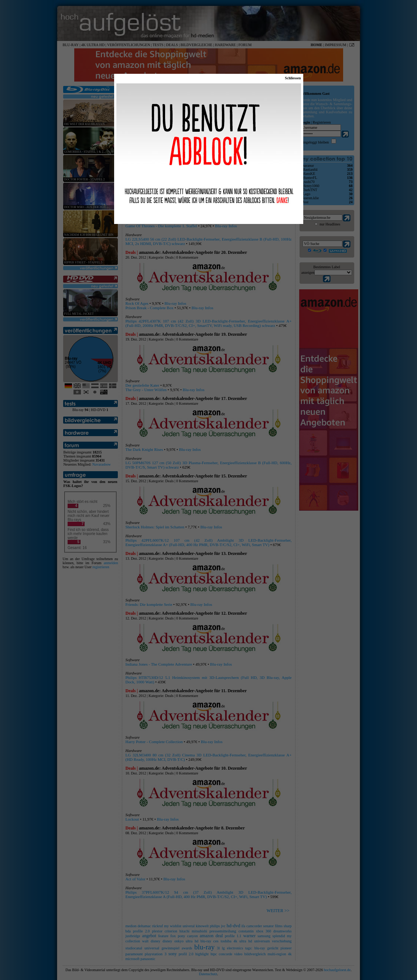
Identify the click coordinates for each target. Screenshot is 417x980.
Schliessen (293, 78)
